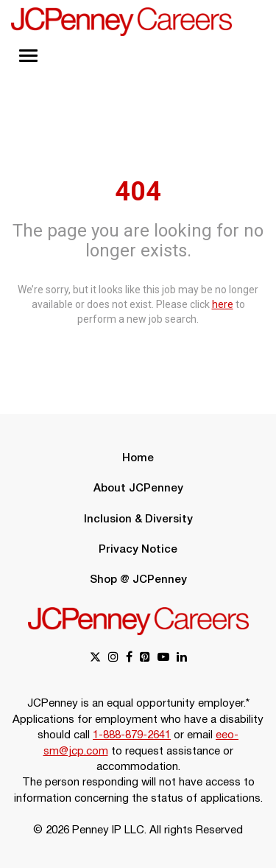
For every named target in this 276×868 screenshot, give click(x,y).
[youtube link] (163, 658)
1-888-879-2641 (132, 735)
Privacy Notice (138, 550)
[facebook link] (129, 658)
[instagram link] (113, 658)
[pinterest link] (145, 658)
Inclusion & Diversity (138, 519)
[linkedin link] (182, 658)
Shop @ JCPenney (138, 580)
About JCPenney (138, 489)
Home (138, 458)
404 (138, 191)
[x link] (95, 658)
